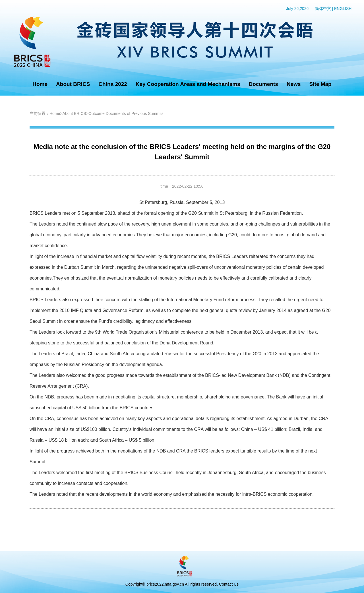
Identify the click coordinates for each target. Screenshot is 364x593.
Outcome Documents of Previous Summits (126, 113)
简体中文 (323, 9)
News (294, 84)
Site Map (320, 84)
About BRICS (73, 84)
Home (40, 84)
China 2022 (113, 84)
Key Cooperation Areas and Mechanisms (188, 84)
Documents (263, 84)
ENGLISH (343, 9)
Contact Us (229, 584)
